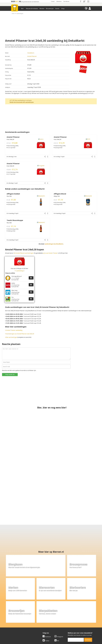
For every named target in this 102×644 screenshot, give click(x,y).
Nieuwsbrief (69, 627)
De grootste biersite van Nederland (30, 2)
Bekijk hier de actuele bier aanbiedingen (22, 102)
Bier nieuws (41, 624)
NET (17, 1)
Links (67, 624)
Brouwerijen (50, 9)
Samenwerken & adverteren (17, 625)
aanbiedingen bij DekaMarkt (54, 244)
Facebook (47, 605)
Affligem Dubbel (13, 194)
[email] (76, 608)
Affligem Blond (60, 194)
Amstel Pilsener (32, 56)
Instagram (59, 605)
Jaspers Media (59, 639)
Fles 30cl (9, 196)
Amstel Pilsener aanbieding (14, 327)
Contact (53, 1)
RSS (57, 609)
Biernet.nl (42, 639)
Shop (63, 9)
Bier (22, 9)
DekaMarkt (31, 53)
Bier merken (41, 620)
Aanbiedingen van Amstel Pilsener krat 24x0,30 (20, 330)
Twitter (46, 609)
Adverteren (59, 1)
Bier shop (40, 625)
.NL (20, 1)
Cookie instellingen (15, 627)
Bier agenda (41, 627)
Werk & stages (14, 624)
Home (13, 13)
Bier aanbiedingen (11, 334)
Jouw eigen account (71, 625)
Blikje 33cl (57, 196)
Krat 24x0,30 (10, 139)
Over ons (12, 620)
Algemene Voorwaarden (72, 620)
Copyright (68, 622)
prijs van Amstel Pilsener (50, 253)
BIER (13, 1)
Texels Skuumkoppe (15, 220)
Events (57, 9)
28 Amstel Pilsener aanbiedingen (24, 253)
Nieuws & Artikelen (32, 9)
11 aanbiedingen (19, 271)
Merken (42, 9)
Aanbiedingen (20, 13)
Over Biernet (66, 1)
